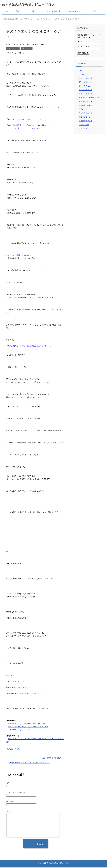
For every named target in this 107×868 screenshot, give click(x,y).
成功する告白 (84, 125)
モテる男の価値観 (86, 106)
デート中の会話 (85, 86)
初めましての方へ (12, 12)
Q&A (81, 71)
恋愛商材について (86, 121)
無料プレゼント (74, 12)
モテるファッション (86, 94)
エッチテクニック (13, 49)
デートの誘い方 (85, 83)
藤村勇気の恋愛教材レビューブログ (33, 5)
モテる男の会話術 (86, 102)
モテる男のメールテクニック (90, 98)
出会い (81, 110)
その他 (81, 75)
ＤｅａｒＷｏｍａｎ (86, 129)
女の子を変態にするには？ (52, 758)
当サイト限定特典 (53, 12)
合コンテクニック (86, 114)
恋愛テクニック (27, 49)
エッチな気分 (16, 749)
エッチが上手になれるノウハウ (20, 730)
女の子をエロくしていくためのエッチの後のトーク (27, 724)
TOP (18, 19)
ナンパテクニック (86, 90)
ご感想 (33, 12)
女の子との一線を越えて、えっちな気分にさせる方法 (28, 727)
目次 (95, 12)
